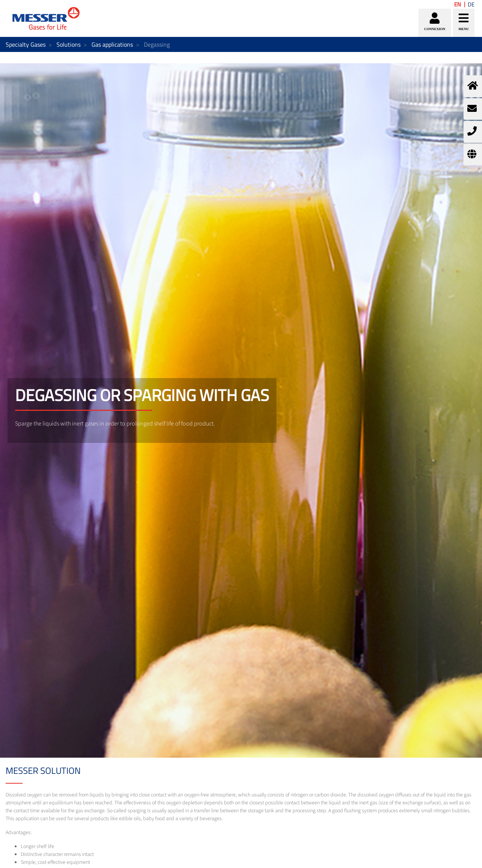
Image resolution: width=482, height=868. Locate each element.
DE (471, 4)
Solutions (69, 44)
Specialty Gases (26, 44)
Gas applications (112, 44)
